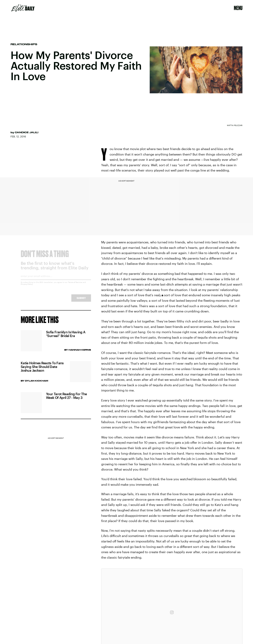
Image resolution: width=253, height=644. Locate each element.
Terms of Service (75, 285)
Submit (81, 301)
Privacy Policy (27, 287)
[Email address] (56, 280)
